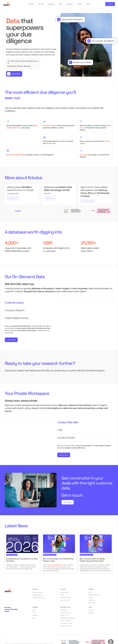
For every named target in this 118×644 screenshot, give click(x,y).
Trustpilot (18, 211)
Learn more (11, 340)
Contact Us (110, 4)
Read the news (13, 198)
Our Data (31, 4)
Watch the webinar (88, 201)
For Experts (51, 4)
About (61, 4)
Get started (68, 502)
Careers (80, 4)
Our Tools (41, 4)
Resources (70, 4)
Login (88, 4)
